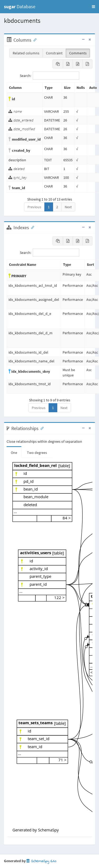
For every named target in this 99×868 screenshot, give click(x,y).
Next (68, 207)
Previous (34, 207)
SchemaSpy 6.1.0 (41, 861)
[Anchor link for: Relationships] (41, 428)
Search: (49, 76)
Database (20, 6)
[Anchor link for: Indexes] (31, 227)
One (14, 453)
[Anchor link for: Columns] (34, 40)
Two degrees (37, 453)
